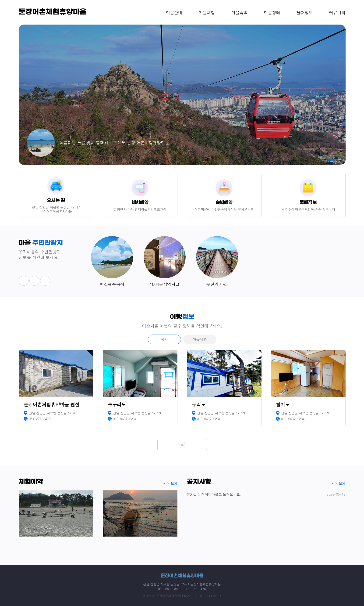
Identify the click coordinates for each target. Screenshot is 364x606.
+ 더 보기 (170, 483)
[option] (182, 95)
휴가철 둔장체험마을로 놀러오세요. (266, 494)
